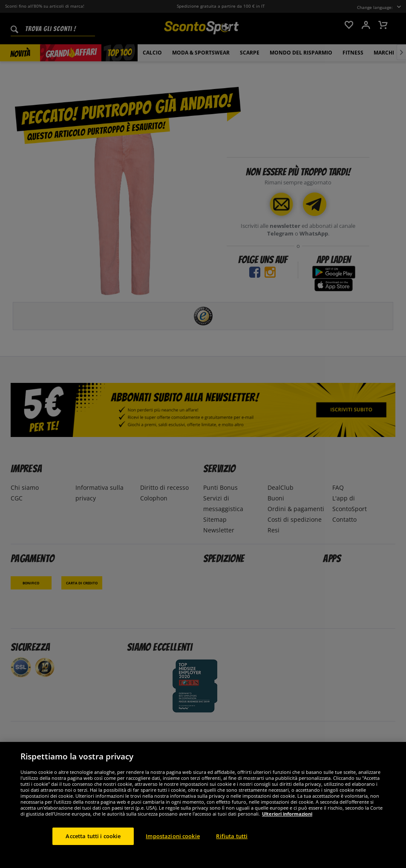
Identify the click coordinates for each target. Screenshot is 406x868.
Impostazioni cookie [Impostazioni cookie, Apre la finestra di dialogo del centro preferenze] (173, 842)
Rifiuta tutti (232, 842)
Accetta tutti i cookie (93, 842)
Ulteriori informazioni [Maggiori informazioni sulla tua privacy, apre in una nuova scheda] (287, 819)
